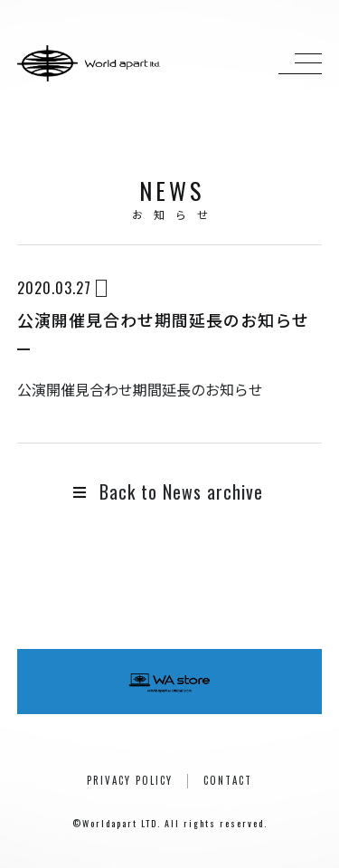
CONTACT (228, 780)
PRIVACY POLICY (130, 780)
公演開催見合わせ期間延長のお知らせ (140, 389)
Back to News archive (168, 491)
